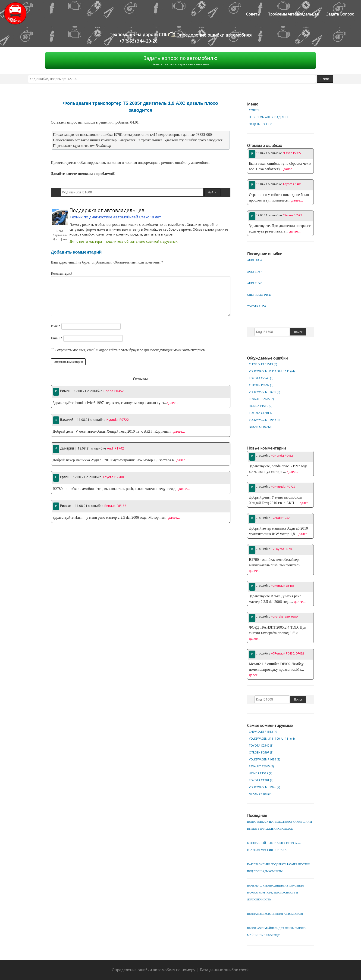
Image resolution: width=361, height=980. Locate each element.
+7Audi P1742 (280, 518)
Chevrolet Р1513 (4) (263, 364)
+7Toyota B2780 (282, 549)
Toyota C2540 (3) (261, 378)
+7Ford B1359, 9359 (284, 617)
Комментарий (62, 273)
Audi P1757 (254, 272)
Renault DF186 (115, 506)
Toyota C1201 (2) (261, 413)
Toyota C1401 (292, 184)
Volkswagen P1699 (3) (264, 392)
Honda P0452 (113, 391)
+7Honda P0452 (282, 456)
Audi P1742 (115, 448)
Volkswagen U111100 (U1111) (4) (272, 371)
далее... (173, 403)
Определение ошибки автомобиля (210, 35)
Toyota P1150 (256, 306)
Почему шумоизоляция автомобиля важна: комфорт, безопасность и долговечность (275, 893)
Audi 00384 (254, 260)
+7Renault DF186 (283, 586)
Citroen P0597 (292, 215)
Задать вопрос (340, 14)
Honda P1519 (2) (261, 406)
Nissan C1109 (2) (260, 427)
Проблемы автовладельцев (293, 14)
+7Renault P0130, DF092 (288, 653)
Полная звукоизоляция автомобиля (275, 914)
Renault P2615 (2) (261, 399)
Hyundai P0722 (118, 420)
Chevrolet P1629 (259, 295)
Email (57, 338)
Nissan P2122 (292, 153)
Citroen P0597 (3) (261, 385)
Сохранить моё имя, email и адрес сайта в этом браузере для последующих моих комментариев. (130, 350)
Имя (56, 326)
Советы (253, 14)
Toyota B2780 (113, 477)
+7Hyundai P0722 (283, 487)
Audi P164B (255, 283)
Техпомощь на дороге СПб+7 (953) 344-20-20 (138, 38)
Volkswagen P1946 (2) (264, 420)
